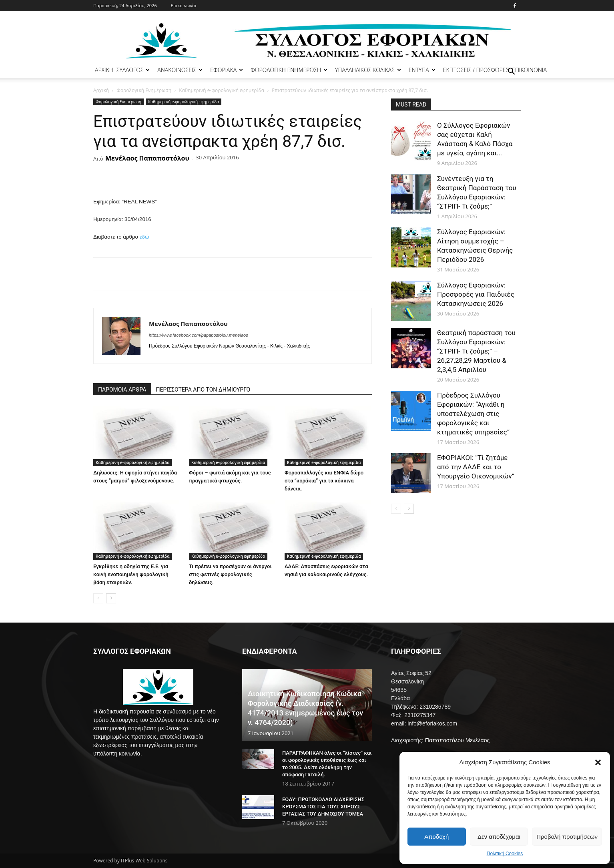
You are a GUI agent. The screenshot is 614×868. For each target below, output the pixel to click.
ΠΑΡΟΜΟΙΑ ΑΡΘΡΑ (122, 390)
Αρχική (101, 90)
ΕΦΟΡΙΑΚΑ (227, 70)
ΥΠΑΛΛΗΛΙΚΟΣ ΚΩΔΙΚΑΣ (368, 70)
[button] (598, 762)
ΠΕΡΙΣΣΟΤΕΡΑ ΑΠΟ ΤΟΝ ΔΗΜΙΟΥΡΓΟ (203, 390)
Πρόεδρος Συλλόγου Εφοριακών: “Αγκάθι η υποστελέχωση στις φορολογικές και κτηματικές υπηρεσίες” (473, 414)
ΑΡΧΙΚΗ (104, 70)
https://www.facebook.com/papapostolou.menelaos (199, 335)
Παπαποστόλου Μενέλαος (457, 740)
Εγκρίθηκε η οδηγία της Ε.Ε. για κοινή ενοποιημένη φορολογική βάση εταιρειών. (131, 574)
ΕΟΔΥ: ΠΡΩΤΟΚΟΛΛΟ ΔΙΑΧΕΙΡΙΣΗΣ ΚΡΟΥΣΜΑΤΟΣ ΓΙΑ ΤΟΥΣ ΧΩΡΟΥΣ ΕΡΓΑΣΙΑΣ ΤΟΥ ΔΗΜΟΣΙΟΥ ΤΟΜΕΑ (323, 807)
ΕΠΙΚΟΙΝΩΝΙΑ (529, 70)
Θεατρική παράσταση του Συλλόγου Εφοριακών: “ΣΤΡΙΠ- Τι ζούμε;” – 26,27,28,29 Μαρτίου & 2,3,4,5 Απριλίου (476, 351)
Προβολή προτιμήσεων (567, 837)
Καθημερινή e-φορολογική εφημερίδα (222, 90)
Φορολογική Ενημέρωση (144, 90)
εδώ (144, 237)
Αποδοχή (436, 837)
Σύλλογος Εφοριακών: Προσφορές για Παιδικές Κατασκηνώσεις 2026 (476, 294)
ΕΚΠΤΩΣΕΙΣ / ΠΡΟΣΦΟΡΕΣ (476, 70)
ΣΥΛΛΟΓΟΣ (133, 70)
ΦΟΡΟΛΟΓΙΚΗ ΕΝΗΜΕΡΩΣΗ (289, 70)
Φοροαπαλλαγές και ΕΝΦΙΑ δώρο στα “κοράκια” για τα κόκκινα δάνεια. (324, 481)
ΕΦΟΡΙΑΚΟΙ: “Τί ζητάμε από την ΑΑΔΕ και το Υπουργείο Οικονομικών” (476, 467)
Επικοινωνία (184, 5)
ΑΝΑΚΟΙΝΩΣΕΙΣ (180, 70)
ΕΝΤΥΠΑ (422, 70)
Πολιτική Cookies (505, 854)
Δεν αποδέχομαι (499, 837)
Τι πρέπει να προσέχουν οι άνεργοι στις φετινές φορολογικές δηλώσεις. (230, 574)
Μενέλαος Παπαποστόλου (147, 158)
